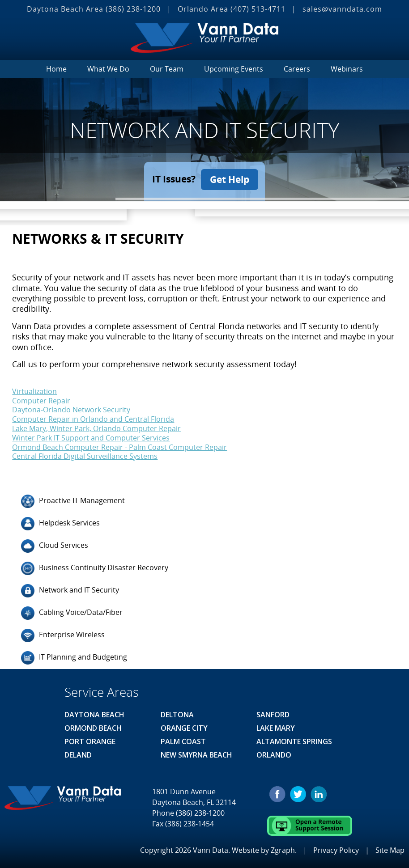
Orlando (274, 754)
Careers (297, 69)
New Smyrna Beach (196, 754)
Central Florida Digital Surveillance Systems (85, 456)
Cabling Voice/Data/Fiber (72, 613)
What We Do (108, 69)
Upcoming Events (234, 69)
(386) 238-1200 (133, 9)
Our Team (167, 69)
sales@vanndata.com (342, 9)
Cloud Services (55, 546)
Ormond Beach (93, 728)
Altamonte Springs (294, 741)
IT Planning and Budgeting (74, 657)
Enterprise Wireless (63, 635)
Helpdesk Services (60, 523)
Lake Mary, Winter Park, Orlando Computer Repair (96, 428)
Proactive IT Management (73, 501)
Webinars (347, 69)
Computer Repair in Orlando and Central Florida (93, 419)
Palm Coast (183, 741)
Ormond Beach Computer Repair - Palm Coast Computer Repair (119, 446)
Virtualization (34, 390)
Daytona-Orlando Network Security (71, 409)
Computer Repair (41, 400)
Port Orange (90, 741)
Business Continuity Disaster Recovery (95, 568)
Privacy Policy (336, 849)
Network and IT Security (70, 590)
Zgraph (283, 849)
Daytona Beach (94, 714)
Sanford (273, 714)
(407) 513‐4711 (258, 9)
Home (56, 69)
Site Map (390, 849)
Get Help (230, 179)
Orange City (184, 728)
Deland (78, 754)
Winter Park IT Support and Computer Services (91, 437)
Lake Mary (276, 728)
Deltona (177, 714)
